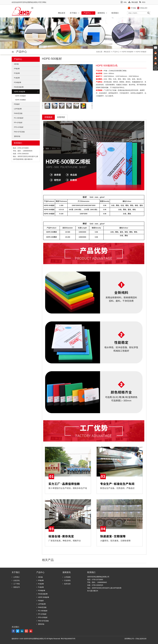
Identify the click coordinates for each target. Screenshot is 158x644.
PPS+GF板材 (19, 127)
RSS (142, 2)
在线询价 (61, 117)
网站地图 (133, 2)
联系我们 (115, 13)
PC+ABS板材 (19, 118)
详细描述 (48, 117)
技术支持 (67, 584)
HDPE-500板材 (141, 52)
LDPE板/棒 (18, 109)
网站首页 (62, 13)
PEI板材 (17, 104)
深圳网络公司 (129, 639)
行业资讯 (67, 580)
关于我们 (74, 13)
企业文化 (16, 580)
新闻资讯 (102, 13)
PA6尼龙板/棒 (19, 87)
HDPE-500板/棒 (128, 52)
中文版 (138, 8)
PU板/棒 (17, 78)
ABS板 (16, 64)
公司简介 (16, 577)
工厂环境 (16, 584)
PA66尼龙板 (18, 113)
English (148, 8)
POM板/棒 (18, 82)
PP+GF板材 (18, 123)
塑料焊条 (17, 136)
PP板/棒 (17, 69)
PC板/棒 (17, 73)
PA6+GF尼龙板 (19, 132)
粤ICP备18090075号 (68, 639)
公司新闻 (67, 577)
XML (124, 2)
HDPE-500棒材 (20, 100)
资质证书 (16, 587)
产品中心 (88, 13)
